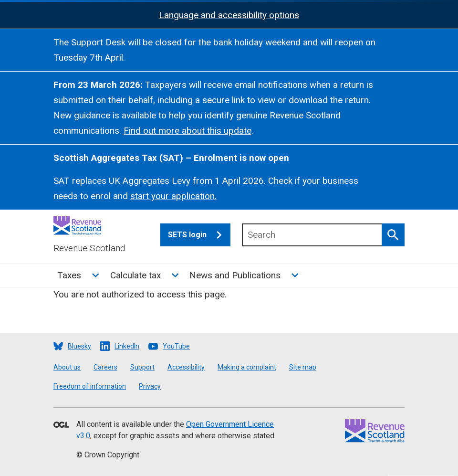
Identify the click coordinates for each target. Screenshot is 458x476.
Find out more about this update (187, 131)
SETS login (199, 235)
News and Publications (235, 275)
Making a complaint (247, 367)
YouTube (176, 346)
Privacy (150, 386)
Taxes (69, 275)
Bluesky (79, 346)
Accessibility (186, 367)
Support (142, 367)
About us (67, 367)
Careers (105, 367)
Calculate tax (135, 275)
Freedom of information (90, 386)
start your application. (173, 196)
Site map (303, 367)
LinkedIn (127, 346)
